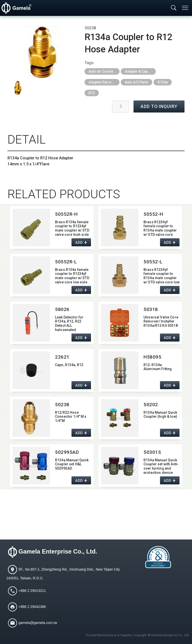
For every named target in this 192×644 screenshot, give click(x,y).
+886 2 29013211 (32, 591)
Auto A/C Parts (136, 82)
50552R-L (66, 262)
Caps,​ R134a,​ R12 (69, 365)
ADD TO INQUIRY (159, 106)
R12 (92, 93)
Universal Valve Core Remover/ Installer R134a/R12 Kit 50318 (161, 321)
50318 (151, 309)
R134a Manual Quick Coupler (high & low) (160, 415)
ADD (79, 243)
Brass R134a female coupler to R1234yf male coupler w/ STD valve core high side (72, 228)
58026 (62, 309)
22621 (62, 357)
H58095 (152, 357)
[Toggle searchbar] (174, 8)
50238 (62, 405)
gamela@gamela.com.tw (38, 623)
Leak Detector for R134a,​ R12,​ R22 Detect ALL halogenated (69, 323)
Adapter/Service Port (104, 82)
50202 (151, 405)
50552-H (153, 214)
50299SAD (67, 452)
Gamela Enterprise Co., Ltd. (58, 551)
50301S (152, 452)
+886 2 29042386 (32, 607)
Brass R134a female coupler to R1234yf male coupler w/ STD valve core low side (72, 276)
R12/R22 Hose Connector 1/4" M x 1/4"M (71, 417)
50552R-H (66, 214)
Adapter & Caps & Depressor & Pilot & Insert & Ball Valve (140, 71)
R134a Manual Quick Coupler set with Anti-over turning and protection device (161, 466)
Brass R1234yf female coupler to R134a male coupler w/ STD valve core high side (160, 228)
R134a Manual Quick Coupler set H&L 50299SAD (72, 464)
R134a (163, 82)
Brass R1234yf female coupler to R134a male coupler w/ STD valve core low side (161, 276)
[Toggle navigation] (185, 8)
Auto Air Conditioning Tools (104, 71)
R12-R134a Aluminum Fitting (158, 367)
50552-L (153, 262)
